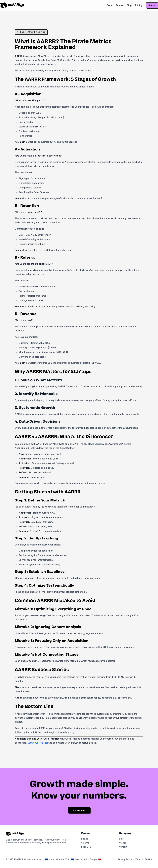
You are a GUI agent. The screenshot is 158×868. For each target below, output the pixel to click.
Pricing (139, 5)
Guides (119, 5)
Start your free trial (38, 743)
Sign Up (85, 843)
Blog (129, 5)
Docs (109, 5)
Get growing (79, 810)
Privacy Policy (125, 859)
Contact (123, 847)
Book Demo (87, 847)
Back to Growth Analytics (31, 32)
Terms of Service (144, 859)
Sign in (152, 5)
